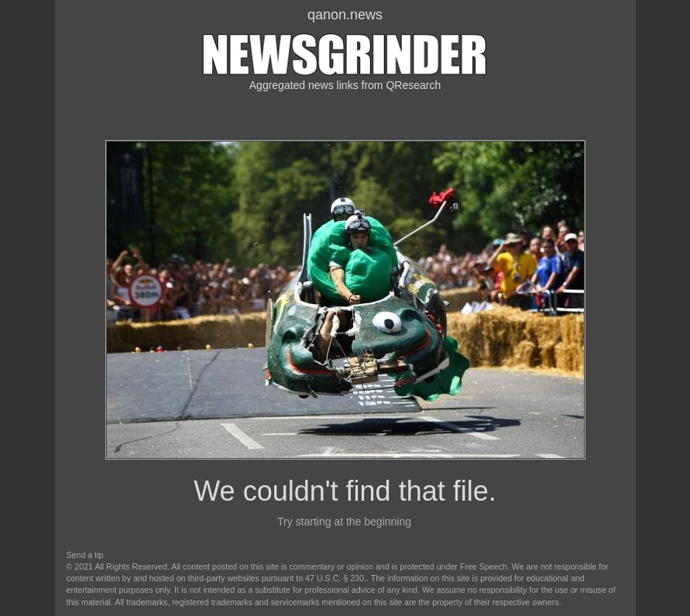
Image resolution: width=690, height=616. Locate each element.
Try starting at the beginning (344, 522)
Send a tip (85, 555)
